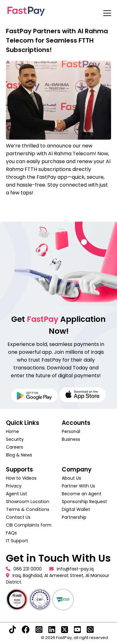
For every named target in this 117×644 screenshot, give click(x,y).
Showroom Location (28, 502)
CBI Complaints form (29, 525)
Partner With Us (78, 486)
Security (15, 439)
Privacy (14, 486)
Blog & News (19, 455)
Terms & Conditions (28, 509)
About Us (71, 478)
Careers (15, 447)
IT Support (17, 541)
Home (12, 431)
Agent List (17, 494)
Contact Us (18, 517)
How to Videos (21, 478)
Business (71, 439)
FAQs (11, 533)
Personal (71, 431)
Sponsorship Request (84, 502)
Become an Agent (82, 494)
